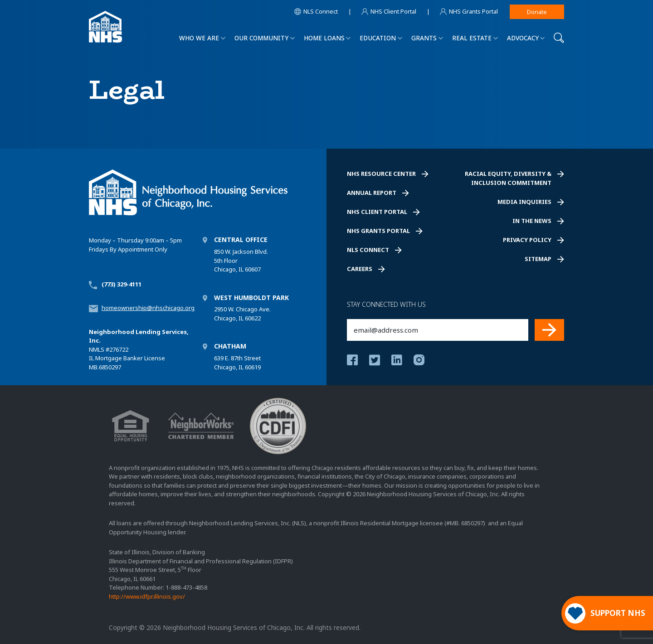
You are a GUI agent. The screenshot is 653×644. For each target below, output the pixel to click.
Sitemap (538, 259)
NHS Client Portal (377, 212)
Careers (360, 269)
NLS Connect (368, 250)
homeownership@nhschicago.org (148, 308)
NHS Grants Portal (378, 231)
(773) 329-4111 (122, 284)
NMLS (97, 349)
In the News (532, 221)
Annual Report (372, 193)
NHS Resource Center (381, 174)
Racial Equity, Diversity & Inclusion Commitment (508, 178)
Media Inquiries (524, 202)
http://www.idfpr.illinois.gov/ (147, 596)
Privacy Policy (527, 240)
